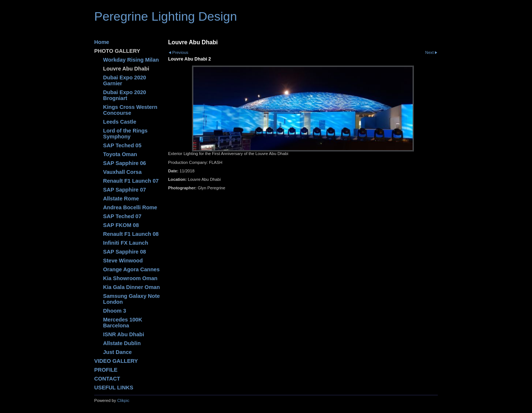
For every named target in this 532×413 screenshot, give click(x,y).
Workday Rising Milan (131, 60)
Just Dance (117, 352)
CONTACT (107, 379)
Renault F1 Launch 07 (131, 181)
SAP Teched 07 (122, 216)
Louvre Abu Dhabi (126, 69)
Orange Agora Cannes (131, 269)
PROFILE (106, 370)
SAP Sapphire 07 (125, 190)
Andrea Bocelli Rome (130, 207)
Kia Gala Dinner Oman (132, 287)
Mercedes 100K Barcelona (123, 323)
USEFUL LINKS (114, 388)
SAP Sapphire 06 (125, 163)
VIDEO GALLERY (116, 361)
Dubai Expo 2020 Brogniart (125, 95)
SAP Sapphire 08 (125, 252)
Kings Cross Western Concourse (130, 110)
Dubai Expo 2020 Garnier (125, 80)
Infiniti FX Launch (126, 243)
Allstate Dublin (122, 343)
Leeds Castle (120, 122)
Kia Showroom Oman (130, 278)
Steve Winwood (123, 261)
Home (102, 42)
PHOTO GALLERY (117, 51)
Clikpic (123, 400)
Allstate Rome (121, 199)
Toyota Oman (120, 154)
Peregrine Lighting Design (166, 16)
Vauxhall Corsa (122, 172)
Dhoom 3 (115, 311)
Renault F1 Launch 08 (131, 234)
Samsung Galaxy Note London (132, 299)
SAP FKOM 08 (121, 225)
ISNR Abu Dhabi (124, 334)
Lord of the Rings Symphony (125, 134)
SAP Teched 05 (122, 145)
